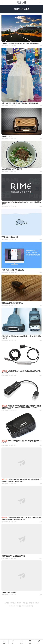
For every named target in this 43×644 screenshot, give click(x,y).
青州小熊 (19, 606)
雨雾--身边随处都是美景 (9, 592)
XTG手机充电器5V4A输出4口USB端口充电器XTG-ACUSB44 (21, 442)
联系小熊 (25, 603)
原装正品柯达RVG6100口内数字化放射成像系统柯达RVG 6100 (21, 372)
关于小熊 (7, 603)
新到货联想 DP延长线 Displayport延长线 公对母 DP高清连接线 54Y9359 (21, 337)
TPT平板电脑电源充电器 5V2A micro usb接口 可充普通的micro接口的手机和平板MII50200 (21, 519)
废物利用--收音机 (7, 136)
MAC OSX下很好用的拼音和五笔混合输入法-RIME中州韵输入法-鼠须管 (21, 203)
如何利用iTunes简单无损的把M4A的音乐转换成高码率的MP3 (20, 43)
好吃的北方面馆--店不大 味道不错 (12, 169)
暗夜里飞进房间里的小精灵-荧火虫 (12, 303)
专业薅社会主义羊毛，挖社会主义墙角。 (14, 556)
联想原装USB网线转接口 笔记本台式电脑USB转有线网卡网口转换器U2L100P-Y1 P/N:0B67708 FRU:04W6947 (21, 407)
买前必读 (13, 603)
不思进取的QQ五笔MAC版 (10, 237)
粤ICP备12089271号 (28, 606)
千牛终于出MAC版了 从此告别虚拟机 (13, 270)
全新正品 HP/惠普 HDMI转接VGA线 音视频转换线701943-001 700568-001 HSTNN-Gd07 (21, 480)
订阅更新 (31, 603)
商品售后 (19, 603)
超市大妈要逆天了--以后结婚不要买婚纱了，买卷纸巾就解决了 (21, 103)
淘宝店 (37, 603)
